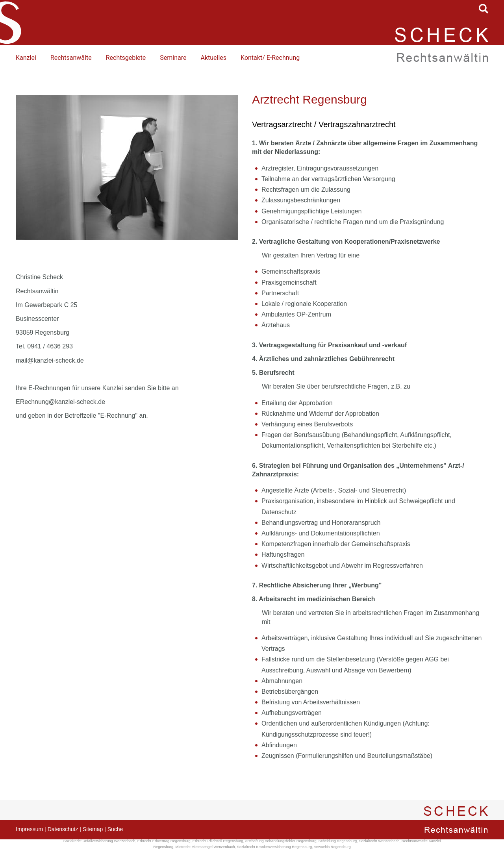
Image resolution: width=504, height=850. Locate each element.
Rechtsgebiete (126, 58)
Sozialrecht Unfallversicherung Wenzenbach (99, 841)
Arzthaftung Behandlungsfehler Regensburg (281, 841)
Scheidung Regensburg (338, 841)
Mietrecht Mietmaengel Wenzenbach (205, 847)
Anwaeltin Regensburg (332, 847)
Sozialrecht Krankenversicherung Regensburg (274, 847)
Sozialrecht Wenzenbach (379, 841)
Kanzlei (26, 58)
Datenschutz (63, 829)
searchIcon (484, 9)
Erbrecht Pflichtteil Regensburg (218, 841)
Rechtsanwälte (71, 58)
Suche (115, 829)
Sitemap (93, 829)
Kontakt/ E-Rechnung (270, 58)
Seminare (173, 58)
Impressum (29, 829)
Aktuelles (213, 58)
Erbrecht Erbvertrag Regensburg (164, 841)
